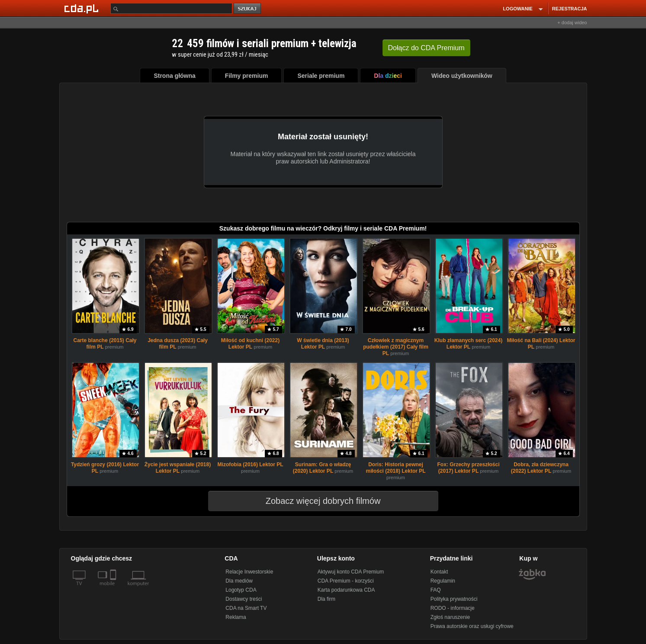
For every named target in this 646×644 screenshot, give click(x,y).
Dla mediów (239, 581)
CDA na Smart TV (246, 608)
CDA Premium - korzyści (346, 581)
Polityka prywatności (454, 599)
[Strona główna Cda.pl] (83, 8)
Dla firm (326, 599)
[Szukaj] (171, 8)
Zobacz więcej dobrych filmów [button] (318, 501)
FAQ (436, 590)
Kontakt (439, 572)
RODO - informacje (453, 608)
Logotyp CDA (241, 590)
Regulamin (443, 581)
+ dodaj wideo (572, 22)
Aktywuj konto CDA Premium (351, 572)
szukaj (248, 9)
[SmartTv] (114, 589)
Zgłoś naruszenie (450, 617)
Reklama (236, 617)
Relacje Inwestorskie (249, 572)
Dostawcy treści (244, 599)
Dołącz (426, 48)
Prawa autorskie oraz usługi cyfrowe (472, 626)
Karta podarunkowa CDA (346, 590)
